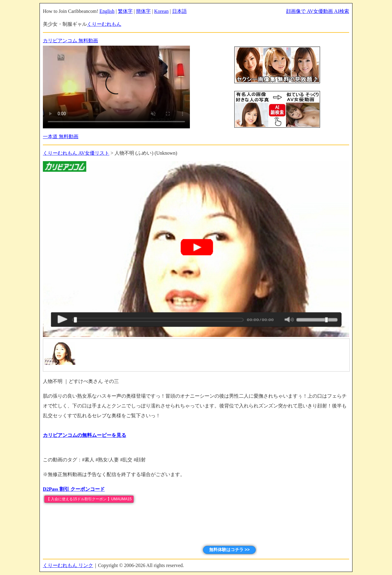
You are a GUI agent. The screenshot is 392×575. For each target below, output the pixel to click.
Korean (161, 11)
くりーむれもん (104, 24)
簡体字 (143, 11)
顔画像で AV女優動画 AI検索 (318, 11)
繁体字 (125, 11)
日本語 (179, 11)
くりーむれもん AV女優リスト (76, 153)
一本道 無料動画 (61, 136)
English (107, 11)
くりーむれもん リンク (68, 565)
